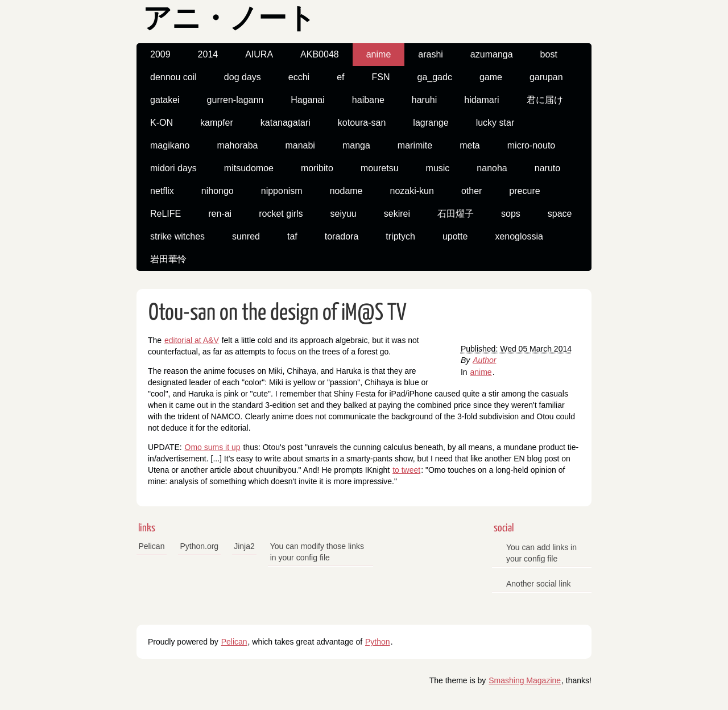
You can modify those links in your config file (317, 552)
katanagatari (286, 123)
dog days (243, 77)
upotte (455, 236)
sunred (246, 236)
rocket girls (281, 214)
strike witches (177, 236)
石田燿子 (456, 214)
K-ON (162, 123)
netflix (162, 191)
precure (524, 191)
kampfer (217, 123)
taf (292, 236)
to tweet (406, 470)
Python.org (199, 546)
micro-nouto (531, 145)
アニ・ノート (229, 20)
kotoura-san (362, 123)
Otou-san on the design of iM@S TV (278, 313)
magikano (170, 145)
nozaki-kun (412, 191)
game (491, 77)
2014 (208, 54)
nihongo (218, 191)
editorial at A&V (192, 340)
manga (356, 145)
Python (378, 642)
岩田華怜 (168, 259)
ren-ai (220, 214)
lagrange (431, 123)
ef (340, 77)
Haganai (308, 100)
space (560, 214)
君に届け (545, 100)
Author (484, 360)
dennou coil (173, 77)
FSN (380, 77)
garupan (546, 77)
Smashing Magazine (525, 680)
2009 (160, 54)
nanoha (492, 168)
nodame (346, 191)
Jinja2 (244, 546)
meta (470, 145)
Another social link (539, 584)
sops (511, 214)
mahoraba (237, 145)
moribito (317, 168)
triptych (400, 236)
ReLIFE (166, 214)
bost (549, 54)
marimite (415, 145)
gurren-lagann (235, 100)
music (438, 168)
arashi (431, 54)
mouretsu (380, 168)
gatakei (165, 100)
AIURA (259, 54)
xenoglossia (519, 236)
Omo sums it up (213, 447)
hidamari (481, 100)
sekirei (397, 214)
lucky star (495, 123)
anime (379, 54)
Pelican (152, 546)
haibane (368, 100)
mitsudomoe (249, 168)
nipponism (282, 191)
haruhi (424, 100)
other (471, 191)
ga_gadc (434, 77)
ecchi (299, 77)
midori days (173, 168)
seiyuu (344, 214)
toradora (342, 236)
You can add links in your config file (541, 553)
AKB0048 (320, 54)
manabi (300, 145)
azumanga (492, 54)
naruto (547, 168)
